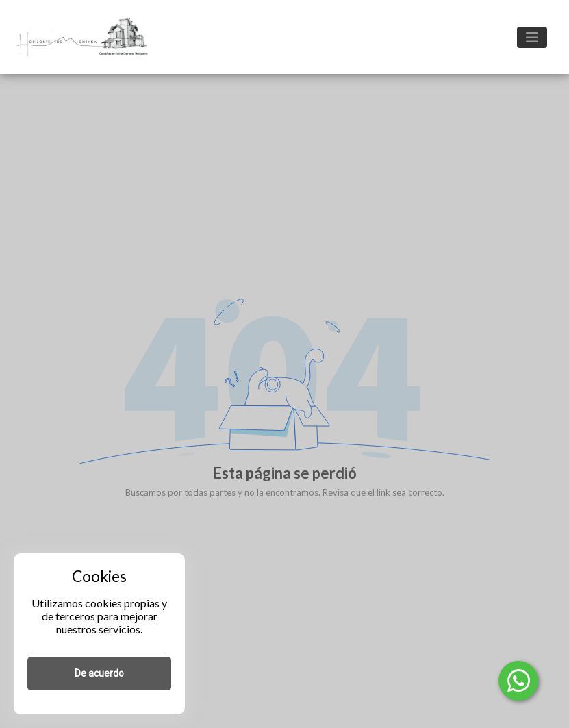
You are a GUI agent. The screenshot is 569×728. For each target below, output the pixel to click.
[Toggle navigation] (532, 37)
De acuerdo (99, 673)
